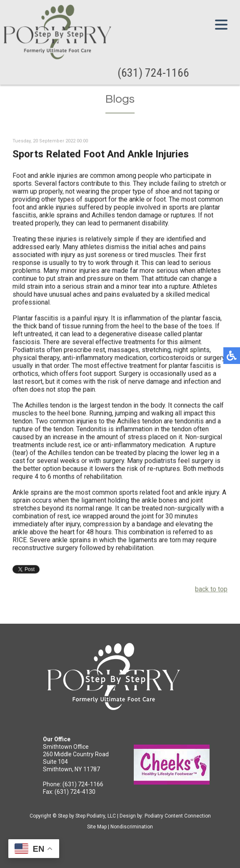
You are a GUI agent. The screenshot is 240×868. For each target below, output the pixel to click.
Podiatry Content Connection (178, 816)
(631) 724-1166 (154, 73)
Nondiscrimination (132, 827)
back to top (211, 590)
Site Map (97, 827)
